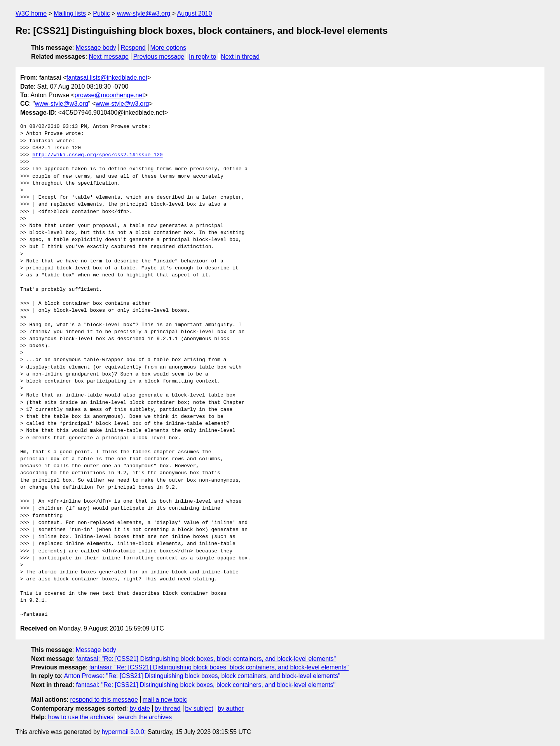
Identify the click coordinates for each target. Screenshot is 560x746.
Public (101, 13)
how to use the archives (81, 717)
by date (140, 708)
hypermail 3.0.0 (123, 732)
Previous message (159, 57)
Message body (96, 48)
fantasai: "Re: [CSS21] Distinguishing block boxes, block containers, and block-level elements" (206, 659)
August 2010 (195, 13)
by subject (199, 708)
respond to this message (104, 700)
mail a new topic (165, 700)
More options (168, 48)
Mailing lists (70, 13)
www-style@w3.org (144, 13)
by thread (168, 708)
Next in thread (240, 57)
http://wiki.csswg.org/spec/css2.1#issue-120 (97, 155)
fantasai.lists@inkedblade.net (107, 78)
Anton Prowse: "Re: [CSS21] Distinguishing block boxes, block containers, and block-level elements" (202, 676)
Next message (109, 57)
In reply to (202, 57)
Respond (133, 48)
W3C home (31, 13)
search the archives (145, 717)
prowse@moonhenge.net (109, 95)
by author (231, 708)
